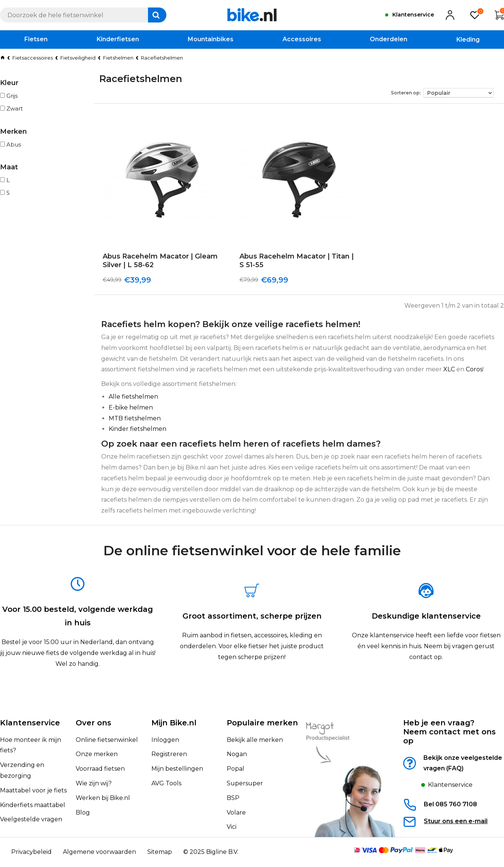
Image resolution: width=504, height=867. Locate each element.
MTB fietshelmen (135, 418)
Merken (13, 132)
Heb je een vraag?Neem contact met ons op (449, 732)
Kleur (9, 83)
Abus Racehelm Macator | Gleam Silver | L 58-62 (160, 261)
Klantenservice (30, 723)
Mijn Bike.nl (174, 723)
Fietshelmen (118, 58)
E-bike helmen (131, 407)
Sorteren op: (406, 93)
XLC (449, 369)
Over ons (93, 723)
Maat (9, 167)
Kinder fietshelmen (138, 429)
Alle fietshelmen (133, 397)
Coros (474, 369)
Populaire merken (262, 723)
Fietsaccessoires (33, 58)
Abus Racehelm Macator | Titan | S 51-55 (297, 261)
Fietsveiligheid (78, 58)
